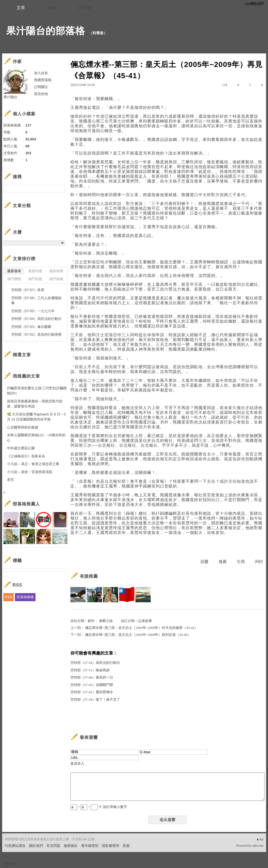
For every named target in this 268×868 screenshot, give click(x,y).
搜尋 (60, 189)
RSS (9, 597)
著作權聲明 (90, 846)
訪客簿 (85, 8)
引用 (241, 562)
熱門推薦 (56, 279)
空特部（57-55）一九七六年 (33, 311)
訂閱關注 (41, 87)
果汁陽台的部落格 (46, 31)
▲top (260, 839)
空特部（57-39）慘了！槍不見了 (95, 699)
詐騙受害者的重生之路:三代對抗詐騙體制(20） (37, 391)
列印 (259, 562)
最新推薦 (56, 271)
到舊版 (98, 33)
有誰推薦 (89, 576)
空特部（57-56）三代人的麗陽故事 (36, 301)
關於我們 (36, 846)
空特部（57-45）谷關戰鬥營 (92, 685)
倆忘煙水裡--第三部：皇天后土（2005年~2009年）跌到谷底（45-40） (138, 635)
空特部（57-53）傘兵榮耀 (31, 327)
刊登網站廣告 (15, 846)
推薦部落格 (43, 80)
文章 (21, 8)
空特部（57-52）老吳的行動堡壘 (36, 334)
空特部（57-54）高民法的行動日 (95, 663)
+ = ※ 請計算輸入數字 (99, 807)
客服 (126, 846)
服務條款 (71, 846)
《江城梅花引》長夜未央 (26, 456)
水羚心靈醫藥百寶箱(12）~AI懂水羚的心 (36, 438)
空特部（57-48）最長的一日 (92, 677)
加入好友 (41, 73)
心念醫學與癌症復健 (23, 427)
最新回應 (35, 271)
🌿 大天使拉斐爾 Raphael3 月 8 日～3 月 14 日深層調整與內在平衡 (36, 417)
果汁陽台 (10, 97)
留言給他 (41, 94)
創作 (91, 621)
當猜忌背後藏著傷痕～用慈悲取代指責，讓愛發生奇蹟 (35, 404)
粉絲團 (10, 864)
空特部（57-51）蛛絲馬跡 (90, 670)
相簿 (53, 8)
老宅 (10, 480)
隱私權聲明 (111, 846)
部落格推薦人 (26, 504)
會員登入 (77, 764)
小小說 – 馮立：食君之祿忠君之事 (33, 464)
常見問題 (53, 846)
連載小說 (106, 621)
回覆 (205, 562)
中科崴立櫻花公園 (21, 448)
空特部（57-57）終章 (28, 290)
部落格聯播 (25, 597)
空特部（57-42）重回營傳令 (92, 692)
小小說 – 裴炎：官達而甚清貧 (30, 472)
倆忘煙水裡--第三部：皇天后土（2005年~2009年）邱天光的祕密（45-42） (141, 628)
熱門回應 (35, 279)
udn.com (258, 846)
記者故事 (145, 621)
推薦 (223, 562)
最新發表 (14, 271)
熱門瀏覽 (14, 279)
